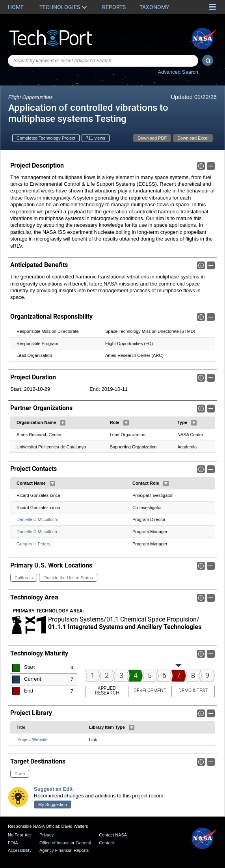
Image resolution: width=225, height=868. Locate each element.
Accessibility (20, 850)
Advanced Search (178, 72)
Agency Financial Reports (64, 850)
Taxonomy (154, 7)
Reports (114, 7)
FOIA (13, 843)
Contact (106, 843)
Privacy (46, 835)
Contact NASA (113, 835)
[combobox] (103, 61)
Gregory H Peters (33, 544)
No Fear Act (19, 835)
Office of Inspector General (65, 843)
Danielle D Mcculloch (37, 519)
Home (16, 7)
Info (201, 166)
